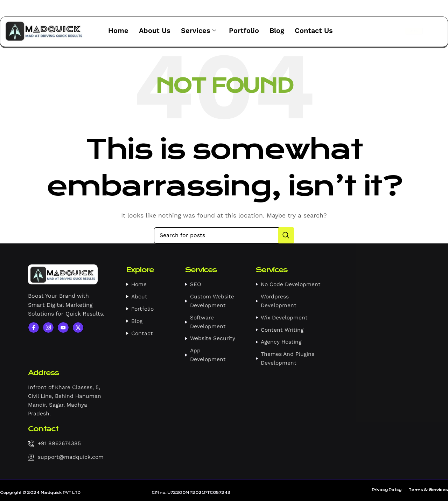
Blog (277, 30)
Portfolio (244, 30)
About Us (155, 30)
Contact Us (314, 30)
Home (118, 30)
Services (199, 30)
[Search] (224, 235)
